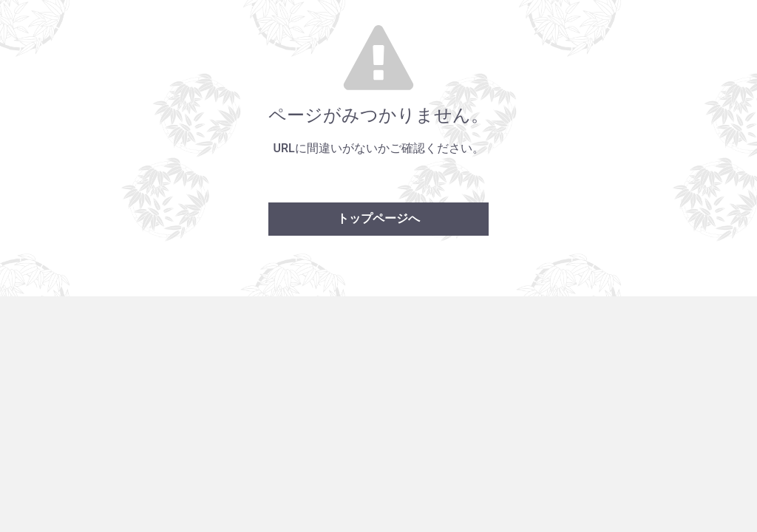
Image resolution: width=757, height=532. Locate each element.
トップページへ (378, 218)
